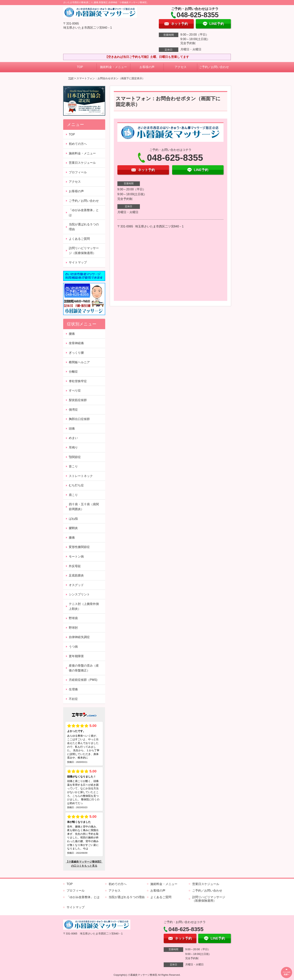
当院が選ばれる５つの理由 (84, 227)
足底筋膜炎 (76, 575)
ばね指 (73, 519)
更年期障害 (76, 656)
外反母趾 (75, 566)
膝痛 (72, 538)
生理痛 (73, 689)
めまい (73, 438)
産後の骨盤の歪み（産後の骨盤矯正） (84, 668)
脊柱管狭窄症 (78, 381)
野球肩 (73, 618)
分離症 (73, 372)
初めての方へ (78, 144)
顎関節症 (75, 457)
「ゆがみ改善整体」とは (84, 213)
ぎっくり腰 (76, 353)
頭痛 (72, 429)
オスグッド (76, 585)
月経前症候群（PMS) (83, 680)
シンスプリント (79, 594)
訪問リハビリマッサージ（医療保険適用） (84, 251)
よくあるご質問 (79, 239)
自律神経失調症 (79, 637)
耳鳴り (73, 447)
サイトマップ (78, 262)
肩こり (73, 495)
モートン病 (76, 557)
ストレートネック (81, 476)
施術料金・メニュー (113, 67)
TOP (80, 67)
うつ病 (73, 647)
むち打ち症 (76, 485)
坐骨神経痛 (76, 343)
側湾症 (73, 410)
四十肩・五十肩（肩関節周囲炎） (84, 507)
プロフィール (78, 172)
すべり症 (75, 391)
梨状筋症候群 (78, 400)
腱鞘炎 (73, 528)
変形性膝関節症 (79, 547)
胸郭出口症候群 (79, 419)
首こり (73, 466)
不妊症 (73, 699)
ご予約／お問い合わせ (214, 67)
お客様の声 (147, 67)
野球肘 (73, 628)
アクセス (181, 67)
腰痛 (72, 334)
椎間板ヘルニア (79, 362)
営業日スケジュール (82, 163)
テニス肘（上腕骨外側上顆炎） (84, 606)
